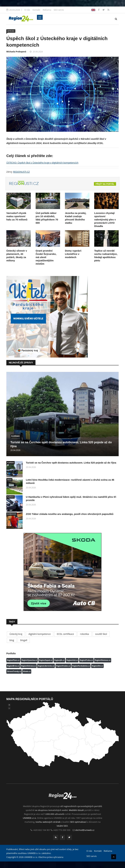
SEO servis (59, 10)
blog (12, 640)
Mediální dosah (76, 810)
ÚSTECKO (11, 31)
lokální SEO (62, 826)
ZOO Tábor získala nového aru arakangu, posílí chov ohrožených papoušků (70, 514)
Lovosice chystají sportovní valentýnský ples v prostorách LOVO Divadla (105, 220)
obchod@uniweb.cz (85, 830)
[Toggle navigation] (40, 17)
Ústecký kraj (16, 634)
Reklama (47, 10)
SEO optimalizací (78, 822)
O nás (27, 10)
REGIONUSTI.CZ (21, 172)
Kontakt (36, 10)
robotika (85, 634)
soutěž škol (101, 634)
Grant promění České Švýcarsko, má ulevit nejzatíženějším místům (46, 257)
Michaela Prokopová (16, 52)
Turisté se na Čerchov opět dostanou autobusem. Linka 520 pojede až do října (71, 463)
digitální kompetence (40, 634)
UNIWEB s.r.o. (30, 818)
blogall (24, 640)
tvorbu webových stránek (48, 822)
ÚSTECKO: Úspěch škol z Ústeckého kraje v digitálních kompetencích (42, 163)
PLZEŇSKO (15, 436)
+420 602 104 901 (42, 830)
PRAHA (9, 480)
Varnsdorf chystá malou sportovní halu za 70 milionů (17, 216)
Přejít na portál (105, 184)
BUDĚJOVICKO (12, 514)
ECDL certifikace (65, 634)
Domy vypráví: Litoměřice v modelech (73, 254)
